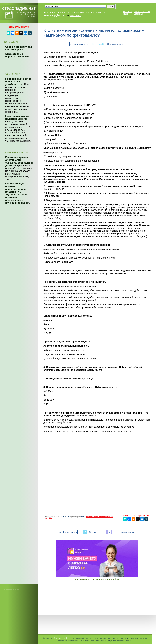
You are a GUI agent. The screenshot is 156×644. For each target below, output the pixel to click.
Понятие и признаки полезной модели (17, 118)
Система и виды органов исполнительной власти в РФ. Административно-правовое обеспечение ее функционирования (17, 193)
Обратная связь (128, 13)
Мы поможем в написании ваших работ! (97, 579)
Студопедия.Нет (61, 638)
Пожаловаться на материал (142, 13)
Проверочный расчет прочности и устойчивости (18, 82)
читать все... (75, 16)
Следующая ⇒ (115, 44)
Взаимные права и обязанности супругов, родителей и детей (19, 161)
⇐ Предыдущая (79, 44)
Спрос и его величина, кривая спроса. (19, 48)
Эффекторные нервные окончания (17, 55)
